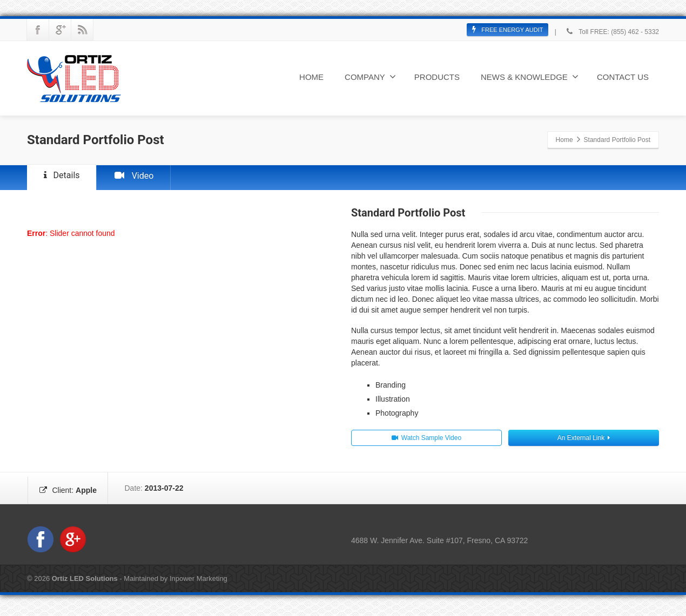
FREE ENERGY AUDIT (507, 30)
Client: (73, 493)
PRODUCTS (437, 77)
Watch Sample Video (426, 443)
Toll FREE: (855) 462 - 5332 (612, 32)
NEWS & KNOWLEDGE (530, 77)
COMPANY (370, 77)
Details (67, 178)
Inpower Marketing (199, 583)
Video (149, 179)
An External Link (584, 443)
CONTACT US (623, 77)
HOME (311, 77)
